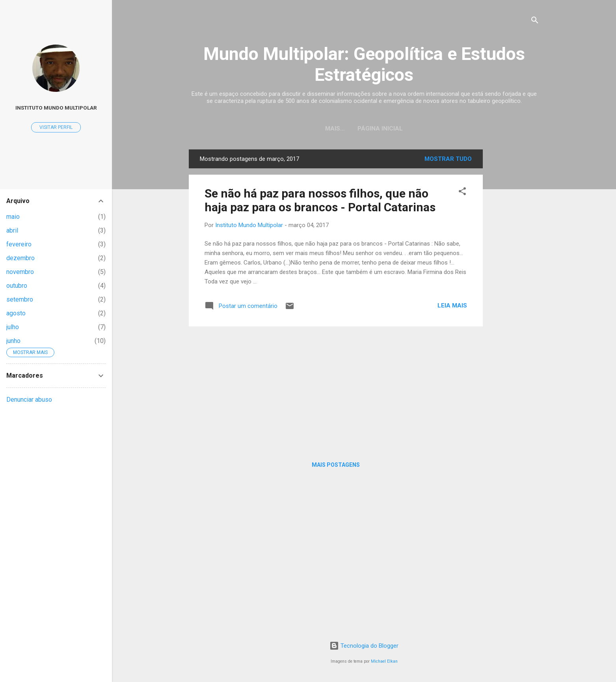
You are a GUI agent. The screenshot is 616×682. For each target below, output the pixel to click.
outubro (17, 286)
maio (13, 217)
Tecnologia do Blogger (364, 646)
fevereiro (19, 244)
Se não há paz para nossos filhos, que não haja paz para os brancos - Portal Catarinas (320, 200)
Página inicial (364, 129)
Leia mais (452, 306)
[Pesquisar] (535, 21)
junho (13, 341)
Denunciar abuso (29, 400)
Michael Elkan (384, 661)
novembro (20, 272)
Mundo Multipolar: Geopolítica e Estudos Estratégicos (364, 64)
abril (12, 230)
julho (13, 327)
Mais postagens (336, 465)
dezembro (20, 258)
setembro (20, 299)
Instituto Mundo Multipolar (56, 108)
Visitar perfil (56, 127)
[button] (462, 193)
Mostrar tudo (448, 159)
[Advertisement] (514, 268)
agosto (16, 313)
